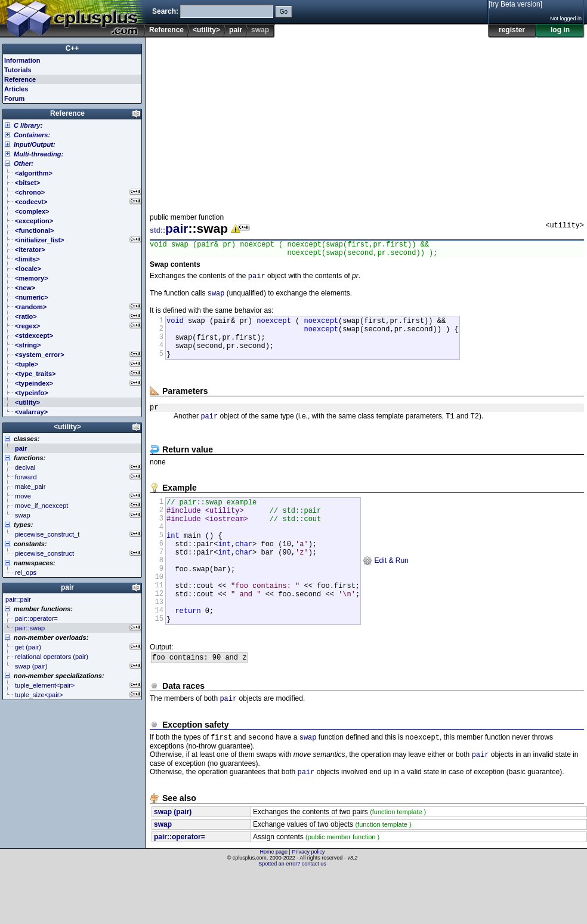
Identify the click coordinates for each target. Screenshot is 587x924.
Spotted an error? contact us (292, 915)
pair (236, 30)
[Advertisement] (304, 122)
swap (216, 299)
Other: (24, 164)
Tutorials (18, 70)
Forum (14, 98)
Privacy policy (308, 903)
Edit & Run (386, 592)
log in (560, 30)
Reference (166, 30)
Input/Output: (35, 144)
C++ (72, 48)
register (512, 30)
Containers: (32, 135)
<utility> (206, 30)
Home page (274, 903)
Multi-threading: (38, 154)
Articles (16, 89)
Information (22, 60)
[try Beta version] (515, 4)
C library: (28, 125)
